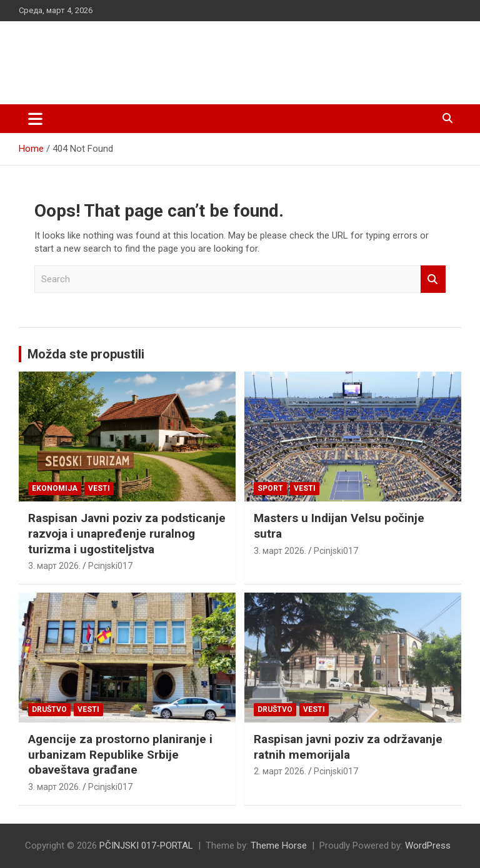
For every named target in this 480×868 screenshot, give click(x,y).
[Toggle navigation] (35, 119)
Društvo (49, 709)
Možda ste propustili (86, 354)
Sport (270, 488)
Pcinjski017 (110, 566)
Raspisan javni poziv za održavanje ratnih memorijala (348, 747)
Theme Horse (279, 846)
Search (433, 279)
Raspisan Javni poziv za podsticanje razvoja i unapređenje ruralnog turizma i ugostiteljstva (127, 533)
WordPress (428, 846)
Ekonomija (55, 488)
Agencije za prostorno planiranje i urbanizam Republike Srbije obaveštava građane (120, 754)
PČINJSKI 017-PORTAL (150, 56)
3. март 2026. (54, 566)
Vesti (99, 488)
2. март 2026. (280, 771)
